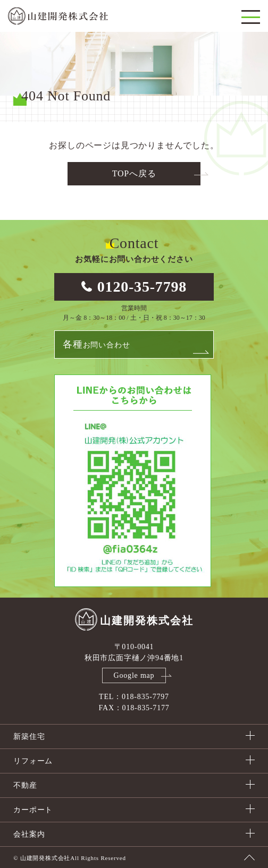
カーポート (33, 810)
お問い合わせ (96, 344)
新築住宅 (29, 737)
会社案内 (29, 834)
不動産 (25, 785)
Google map (134, 675)
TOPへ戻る (134, 173)
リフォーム (33, 761)
